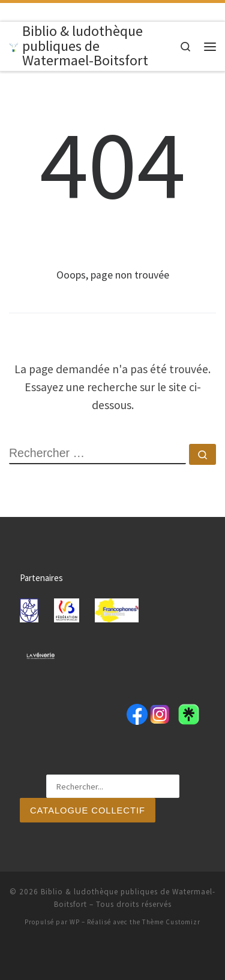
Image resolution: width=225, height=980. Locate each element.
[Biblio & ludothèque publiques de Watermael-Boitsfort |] (13, 46)
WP (75, 922)
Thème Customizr (171, 922)
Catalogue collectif (88, 810)
